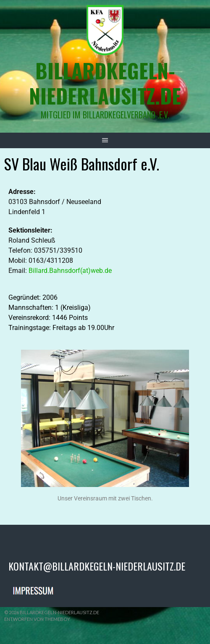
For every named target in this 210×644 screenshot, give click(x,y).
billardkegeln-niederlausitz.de (105, 83)
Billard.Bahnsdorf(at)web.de (70, 271)
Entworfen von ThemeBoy (37, 619)
